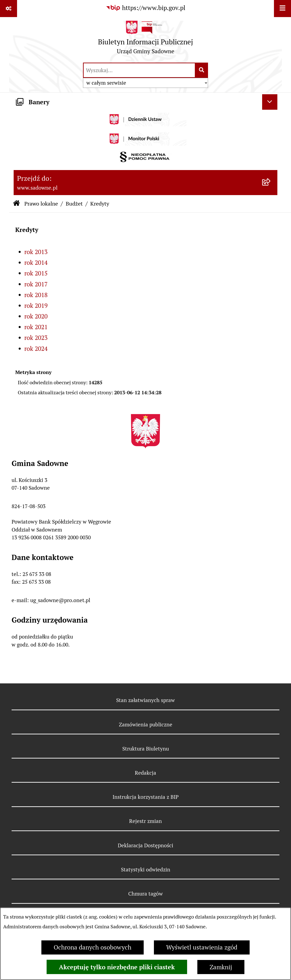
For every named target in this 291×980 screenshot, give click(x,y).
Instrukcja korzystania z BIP (146, 797)
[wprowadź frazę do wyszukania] (139, 70)
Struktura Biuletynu (146, 749)
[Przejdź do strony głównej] (145, 39)
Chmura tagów (145, 894)
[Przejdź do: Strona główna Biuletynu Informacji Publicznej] (16, 204)
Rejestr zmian (145, 821)
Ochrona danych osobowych (93, 947)
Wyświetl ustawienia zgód (202, 947)
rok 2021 (36, 327)
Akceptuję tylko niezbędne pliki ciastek (117, 967)
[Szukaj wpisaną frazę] (202, 70)
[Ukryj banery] (270, 102)
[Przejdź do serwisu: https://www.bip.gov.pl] (145, 8)
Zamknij (221, 967)
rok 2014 (36, 263)
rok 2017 (36, 284)
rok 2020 (36, 316)
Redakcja (145, 773)
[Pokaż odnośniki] (9, 9)
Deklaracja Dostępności (145, 845)
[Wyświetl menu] (282, 9)
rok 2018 (36, 295)
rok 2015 (36, 273)
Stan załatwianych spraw (145, 700)
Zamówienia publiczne (146, 725)
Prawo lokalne (41, 204)
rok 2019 (36, 306)
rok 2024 (36, 349)
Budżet (74, 204)
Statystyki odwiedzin (146, 870)
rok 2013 (36, 252)
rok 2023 (36, 338)
